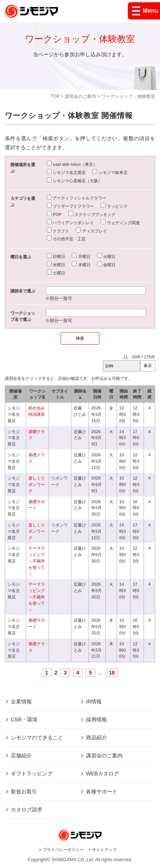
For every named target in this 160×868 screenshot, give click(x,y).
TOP (55, 96)
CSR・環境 (24, 720)
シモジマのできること (37, 738)
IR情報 (94, 702)
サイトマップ (104, 850)
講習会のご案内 (80, 96)
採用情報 (96, 720)
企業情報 (21, 702)
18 (112, 673)
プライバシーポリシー (63, 850)
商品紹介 (96, 738)
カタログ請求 (27, 810)
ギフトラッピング (32, 774)
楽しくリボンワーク (37, 484)
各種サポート (102, 792)
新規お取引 (24, 792)
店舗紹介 (21, 756)
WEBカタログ (102, 774)
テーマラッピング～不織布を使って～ (37, 561)
